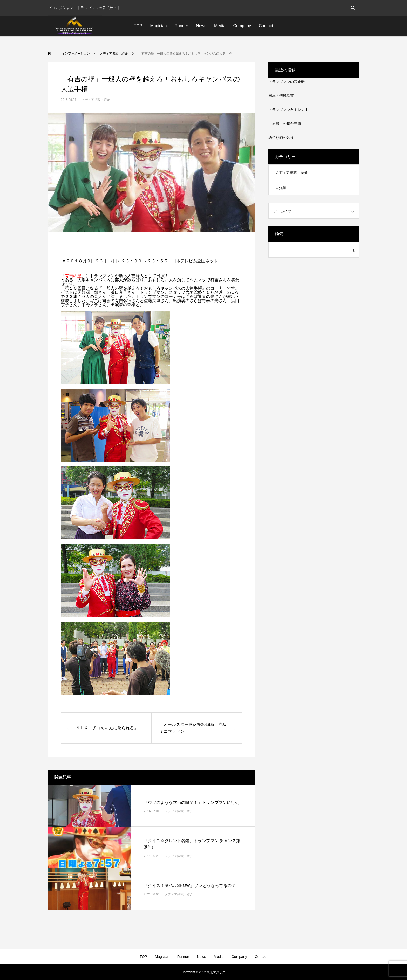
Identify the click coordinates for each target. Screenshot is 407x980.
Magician (158, 26)
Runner (181, 26)
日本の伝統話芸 (281, 96)
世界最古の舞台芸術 (285, 124)
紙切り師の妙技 (281, 138)
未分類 (281, 188)
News (201, 26)
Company (242, 26)
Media (220, 26)
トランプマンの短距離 (287, 82)
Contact (266, 26)
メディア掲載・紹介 (96, 100)
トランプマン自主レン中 (288, 110)
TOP (138, 26)
